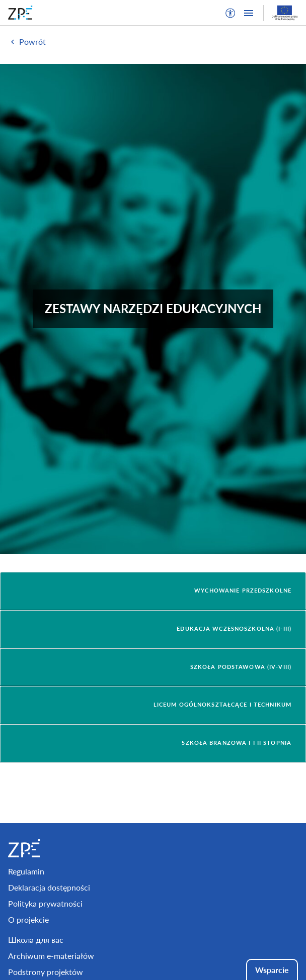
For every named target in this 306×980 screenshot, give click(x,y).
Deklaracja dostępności (49, 887)
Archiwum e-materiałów (51, 956)
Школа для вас (36, 940)
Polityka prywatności (45, 903)
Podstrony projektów (46, 972)
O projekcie (28, 919)
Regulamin (26, 871)
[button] (231, 13)
